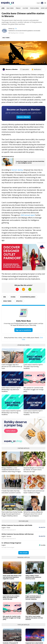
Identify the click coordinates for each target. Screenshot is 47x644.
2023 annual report (28, 215)
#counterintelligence (28, 297)
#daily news (7, 301)
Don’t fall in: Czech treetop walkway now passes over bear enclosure (34, 618)
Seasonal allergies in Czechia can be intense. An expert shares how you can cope (34, 470)
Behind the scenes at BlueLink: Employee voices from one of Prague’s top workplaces (33, 514)
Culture (25, 8)
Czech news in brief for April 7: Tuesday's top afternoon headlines (33, 413)
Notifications (36, 69)
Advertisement (41, 243)
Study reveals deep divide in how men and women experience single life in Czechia (12, 577)
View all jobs (24, 553)
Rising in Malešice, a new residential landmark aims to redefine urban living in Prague (11, 470)
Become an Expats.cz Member (23, 110)
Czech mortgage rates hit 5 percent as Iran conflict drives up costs (12, 366)
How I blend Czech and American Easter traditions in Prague (34, 492)
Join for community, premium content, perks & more (24, 113)
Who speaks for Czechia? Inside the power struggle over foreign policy (34, 389)
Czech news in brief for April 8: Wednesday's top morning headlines (11, 413)
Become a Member (24, 117)
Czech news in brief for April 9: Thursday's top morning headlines (33, 366)
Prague (18, 8)
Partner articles (24, 448)
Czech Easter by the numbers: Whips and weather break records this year (11, 598)
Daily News (10, 8)
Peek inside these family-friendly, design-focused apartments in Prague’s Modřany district (12, 514)
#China (13, 297)
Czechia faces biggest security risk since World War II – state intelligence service (30, 162)
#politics (19, 301)
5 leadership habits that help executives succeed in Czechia (11, 492)
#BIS (5, 297)
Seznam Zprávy (17, 170)
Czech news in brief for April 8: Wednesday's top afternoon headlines (11, 389)
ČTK (16, 29)
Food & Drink (34, 8)
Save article (24, 69)
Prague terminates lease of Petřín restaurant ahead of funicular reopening (33, 598)
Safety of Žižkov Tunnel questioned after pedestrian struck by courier (33, 577)
